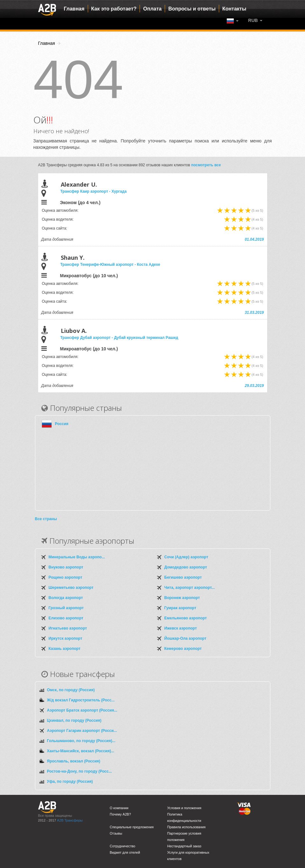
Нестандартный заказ (184, 846)
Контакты (234, 9)
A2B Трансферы (70, 820)
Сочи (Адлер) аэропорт (186, 557)
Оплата (152, 9)
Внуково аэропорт (66, 567)
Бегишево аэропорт (183, 577)
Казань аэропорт (65, 649)
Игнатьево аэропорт (68, 628)
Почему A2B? (120, 814)
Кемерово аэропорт (183, 649)
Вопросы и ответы (192, 9)
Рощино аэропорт (66, 577)
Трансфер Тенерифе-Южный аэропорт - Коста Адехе (110, 265)
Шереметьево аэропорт (71, 588)
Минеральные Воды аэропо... (77, 557)
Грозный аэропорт (66, 608)
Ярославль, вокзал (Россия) (74, 761)
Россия (62, 424)
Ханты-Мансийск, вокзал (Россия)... (81, 751)
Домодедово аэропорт (186, 567)
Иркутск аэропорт (66, 638)
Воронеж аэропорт (182, 598)
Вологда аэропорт (66, 598)
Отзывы (116, 833)
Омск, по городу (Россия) (71, 690)
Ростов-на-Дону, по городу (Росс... (80, 771)
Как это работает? (114, 9)
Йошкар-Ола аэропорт (185, 638)
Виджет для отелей (125, 852)
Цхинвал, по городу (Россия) (74, 720)
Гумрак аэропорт (180, 608)
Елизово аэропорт (66, 618)
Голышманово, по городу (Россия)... (81, 741)
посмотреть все (206, 165)
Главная (74, 9)
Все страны (46, 519)
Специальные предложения (132, 827)
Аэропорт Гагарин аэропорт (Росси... (82, 731)
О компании (119, 808)
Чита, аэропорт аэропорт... (190, 588)
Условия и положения (184, 808)
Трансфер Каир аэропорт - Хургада (94, 191)
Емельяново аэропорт (186, 618)
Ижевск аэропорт (181, 628)
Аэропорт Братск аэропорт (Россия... (82, 710)
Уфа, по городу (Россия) (70, 782)
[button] (255, 20)
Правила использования (187, 827)
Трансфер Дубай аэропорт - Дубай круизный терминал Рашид (119, 338)
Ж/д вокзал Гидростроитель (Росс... (81, 700)
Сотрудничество (122, 846)
